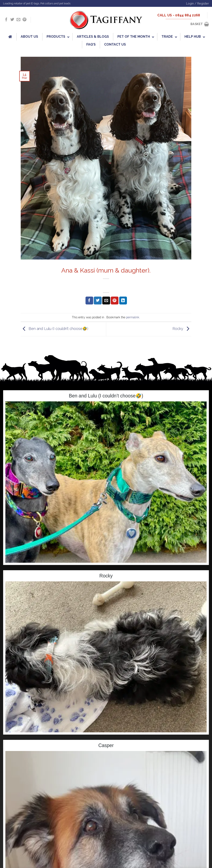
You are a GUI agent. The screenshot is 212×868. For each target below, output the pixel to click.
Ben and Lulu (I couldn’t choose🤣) (54, 329)
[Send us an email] (18, 20)
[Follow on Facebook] (6, 20)
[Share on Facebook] (89, 301)
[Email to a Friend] (106, 301)
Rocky (182, 329)
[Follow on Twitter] (12, 20)
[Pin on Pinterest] (115, 301)
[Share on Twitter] (98, 301)
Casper (106, 745)
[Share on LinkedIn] (123, 301)
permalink (133, 317)
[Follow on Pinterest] (24, 20)
